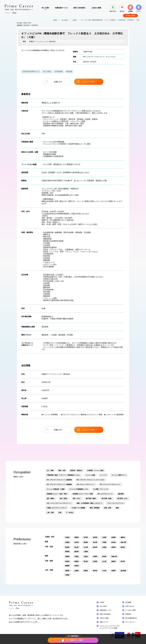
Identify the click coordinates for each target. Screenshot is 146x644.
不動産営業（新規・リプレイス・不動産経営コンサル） (64, 475)
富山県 (76, 547)
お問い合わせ (130, 606)
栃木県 (76, 542)
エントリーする (89, 82)
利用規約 (128, 614)
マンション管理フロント (119, 475)
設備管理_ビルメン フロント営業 (83, 494)
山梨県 (104, 547)
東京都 (113, 542)
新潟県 (67, 547)
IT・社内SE (70, 513)
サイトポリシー (130, 622)
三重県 (86, 552)
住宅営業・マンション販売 (95, 470)
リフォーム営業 (90, 475)
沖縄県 (67, 575)
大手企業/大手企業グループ (31, 72)
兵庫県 (95, 557)
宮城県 (113, 537)
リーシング (103, 475)
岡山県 (86, 561)
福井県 (95, 547)
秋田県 (95, 537)
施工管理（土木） (123, 498)
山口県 (104, 561)
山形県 (104, 537)
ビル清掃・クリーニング (101, 489)
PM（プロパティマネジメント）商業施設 (59, 484)
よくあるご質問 (130, 610)
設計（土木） (77, 498)
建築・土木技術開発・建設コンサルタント (90, 503)
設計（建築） (51, 498)
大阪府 (74, 20)
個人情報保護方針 (131, 618)
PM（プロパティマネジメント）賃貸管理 (59, 480)
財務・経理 (108, 508)
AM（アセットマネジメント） (86, 484)
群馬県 (86, 542)
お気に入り (57, 82)
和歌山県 (114, 557)
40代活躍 (69, 72)
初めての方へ (113, 8)
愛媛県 (67, 566)
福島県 (123, 537)
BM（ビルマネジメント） (106, 494)
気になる (122, 8)
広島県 (95, 561)
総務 (117, 508)
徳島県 (113, 561)
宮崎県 (113, 571)
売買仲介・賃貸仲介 (76, 470)
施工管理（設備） (107, 498)
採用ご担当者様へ (80, 8)
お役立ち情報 (96, 8)
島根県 (76, 561)
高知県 (76, 566)
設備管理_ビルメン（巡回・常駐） (57, 494)
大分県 (104, 571)
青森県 (76, 537)
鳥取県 (67, 561)
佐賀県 (76, 571)
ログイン (139, 8)
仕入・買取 (50, 470)
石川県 (86, 547)
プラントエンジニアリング (115, 503)
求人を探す (46, 8)
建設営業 (121, 494)
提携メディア (104, 622)
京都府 (76, 557)
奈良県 (104, 557)
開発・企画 (62, 470)
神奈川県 (123, 542)
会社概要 (128, 602)
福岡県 (67, 571)
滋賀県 (67, 557)
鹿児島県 (123, 571)
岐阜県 (123, 547)
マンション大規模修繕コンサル (79, 489)
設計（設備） (64, 498)
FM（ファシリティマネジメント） (110, 484)
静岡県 (67, 552)
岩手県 (86, 537)
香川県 (123, 561)
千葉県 (104, 542)
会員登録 (130, 8)
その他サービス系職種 (78, 508)
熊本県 (95, 571)
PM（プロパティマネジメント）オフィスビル (99, 57)
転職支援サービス (62, 8)
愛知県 (76, 552)
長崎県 (86, 571)
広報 (60, 513)
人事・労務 (50, 513)
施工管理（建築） (91, 498)
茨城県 (67, 542)
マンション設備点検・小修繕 (56, 489)
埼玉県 (95, 542)
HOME (55, 20)
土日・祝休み (47, 72)
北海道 (67, 537)
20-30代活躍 (59, 72)
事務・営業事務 (95, 508)
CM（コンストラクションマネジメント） (59, 503)
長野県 (113, 547)
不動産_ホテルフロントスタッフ (57, 508)
